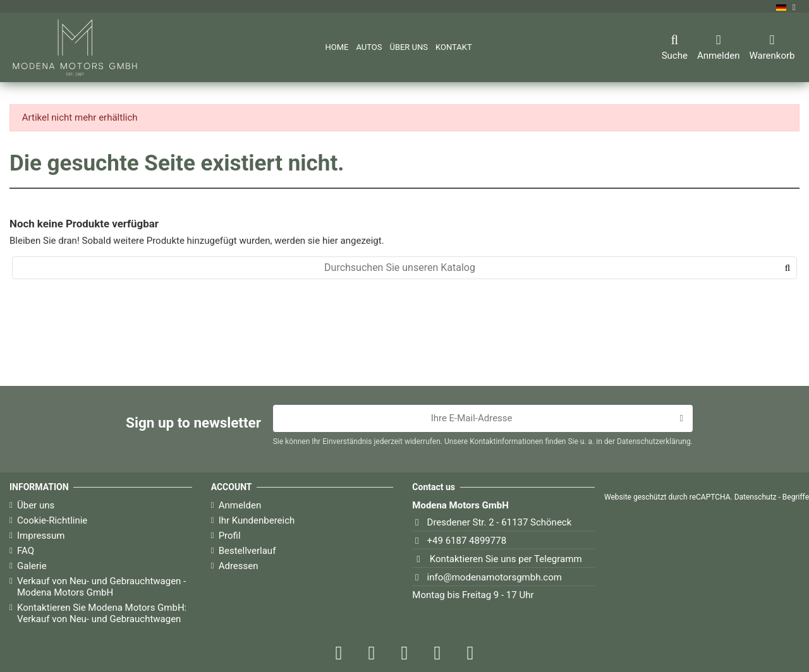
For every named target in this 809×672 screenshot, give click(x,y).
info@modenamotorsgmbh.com (495, 577)
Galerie (32, 566)
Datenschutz (756, 497)
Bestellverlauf (247, 551)
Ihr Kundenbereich (257, 520)
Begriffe (796, 497)
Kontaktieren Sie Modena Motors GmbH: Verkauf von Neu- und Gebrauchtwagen (102, 613)
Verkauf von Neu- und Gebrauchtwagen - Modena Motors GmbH (101, 587)
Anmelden (240, 505)
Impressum (41, 536)
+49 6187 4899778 (467, 541)
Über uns (36, 505)
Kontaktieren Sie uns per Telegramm (506, 559)
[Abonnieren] (681, 419)
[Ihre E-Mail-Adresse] (472, 419)
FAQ (26, 551)
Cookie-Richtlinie (52, 520)
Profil (230, 536)
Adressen (239, 566)
